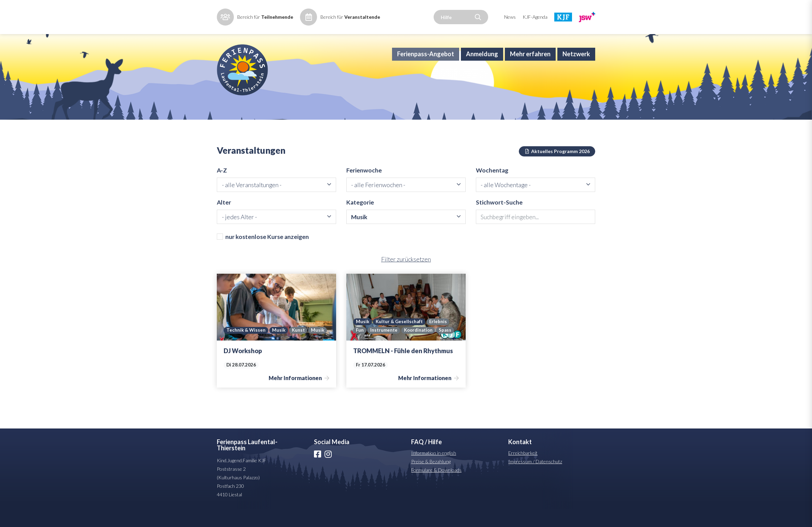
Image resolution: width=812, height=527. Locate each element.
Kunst (299, 348)
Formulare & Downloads (436, 488)
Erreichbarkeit (523, 471)
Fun (360, 348)
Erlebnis (439, 340)
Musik (279, 348)
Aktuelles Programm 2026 (557, 168)
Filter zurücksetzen (406, 277)
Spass (448, 348)
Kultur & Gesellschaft (400, 340)
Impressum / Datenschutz (535, 479)
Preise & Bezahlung (431, 479)
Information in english (434, 471)
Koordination (420, 348)
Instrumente (384, 348)
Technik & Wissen (246, 348)
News (510, 17)
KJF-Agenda (535, 17)
